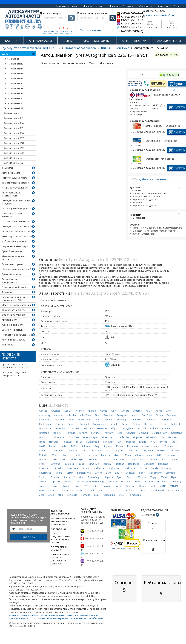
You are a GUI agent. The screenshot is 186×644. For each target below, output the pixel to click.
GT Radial (151, 437)
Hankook (54, 442)
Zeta (42, 495)
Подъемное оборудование (17, 335)
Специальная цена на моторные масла (14, 374)
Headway (67, 442)
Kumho (157, 446)
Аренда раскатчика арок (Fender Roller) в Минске (15, 366)
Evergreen (128, 428)
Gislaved (143, 433)
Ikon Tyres (122, 48)
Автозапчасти (9, 320)
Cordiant (84, 424)
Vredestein (67, 490)
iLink (120, 442)
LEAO (108, 451)
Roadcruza (148, 464)
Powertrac (54, 464)
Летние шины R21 (13, 103)
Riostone (120, 464)
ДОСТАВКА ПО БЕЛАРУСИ (58, 562)
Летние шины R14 (13, 69)
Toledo (43, 482)
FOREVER (58, 433)
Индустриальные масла (15, 178)
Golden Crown (159, 433)
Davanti (114, 424)
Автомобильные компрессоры (11, 281)
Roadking (163, 464)
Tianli (164, 477)
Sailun (70, 473)
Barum (159, 415)
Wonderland (157, 490)
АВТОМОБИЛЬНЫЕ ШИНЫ (63, 518)
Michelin (80, 455)
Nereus (43, 459)
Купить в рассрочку (67, 6)
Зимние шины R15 (14, 128)
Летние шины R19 (13, 93)
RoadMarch (45, 468)
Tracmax (148, 482)
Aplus (149, 411)
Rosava (143, 468)
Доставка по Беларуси (121, 6)
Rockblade (99, 468)
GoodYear (74, 437)
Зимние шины (11, 113)
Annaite (125, 411)
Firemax (166, 428)
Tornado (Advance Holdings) (90, 482)
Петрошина (135, 495)
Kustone (169, 446)
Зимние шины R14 (14, 123)
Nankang (170, 455)
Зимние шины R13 (14, 118)
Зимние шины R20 (14, 153)
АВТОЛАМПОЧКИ (134, 41)
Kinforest (86, 446)
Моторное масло (11, 173)
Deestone (150, 424)
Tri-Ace (43, 486)
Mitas (128, 455)
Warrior (102, 490)
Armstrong (45, 415)
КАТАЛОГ (12, 41)
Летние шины (11, 59)
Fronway (108, 433)
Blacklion (60, 420)
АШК (60, 495)
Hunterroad (93, 442)
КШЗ (97, 495)
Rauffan (107, 464)
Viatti (153, 486)
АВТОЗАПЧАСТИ (40, 41)
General (131, 433)
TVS (86, 486)
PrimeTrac (93, 464)
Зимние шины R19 (14, 148)
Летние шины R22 (13, 108)
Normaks (93, 459)
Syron (120, 477)
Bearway (171, 415)
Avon (135, 415)
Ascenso (59, 415)
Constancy (165, 420)
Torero (68, 482)
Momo (150, 455)
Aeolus (68, 411)
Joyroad (163, 442)
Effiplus (115, 428)
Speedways (155, 473)
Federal (154, 428)
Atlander (72, 415)
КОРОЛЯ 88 (152, 515)
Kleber (120, 446)
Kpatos (145, 446)
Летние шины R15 (13, 74)
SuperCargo (94, 477)
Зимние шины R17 (14, 138)
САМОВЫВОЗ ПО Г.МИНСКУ (60, 556)
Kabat (174, 442)
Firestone (44, 433)
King (97, 446)
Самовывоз (145, 6)
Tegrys (154, 477)
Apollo (159, 411)
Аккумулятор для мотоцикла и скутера (17, 202)
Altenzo (92, 411)
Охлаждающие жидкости (15, 222)
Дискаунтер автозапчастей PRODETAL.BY (31, 48)
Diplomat (175, 424)
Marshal (161, 451)
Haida (42, 442)
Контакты (163, 6)
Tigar (174, 477)
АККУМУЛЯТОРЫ (169, 41)
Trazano (161, 482)
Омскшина (109, 495)
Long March (134, 451)
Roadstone (73, 468)
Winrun (142, 490)
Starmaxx (171, 473)
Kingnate (108, 446)
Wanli (91, 490)
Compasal (151, 420)
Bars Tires (147, 415)
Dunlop (76, 428)
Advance (56, 411)
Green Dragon (91, 437)
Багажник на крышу (12, 330)
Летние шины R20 (13, 98)
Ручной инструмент (13, 251)
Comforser (136, 420)
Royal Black (45, 473)
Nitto (65, 459)
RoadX (86, 468)
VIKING (163, 486)
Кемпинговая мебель (14, 340)
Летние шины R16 (13, 79)
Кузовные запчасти (12, 325)
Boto (71, 420)
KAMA (42, 446)
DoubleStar (62, 428)
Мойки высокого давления (16, 305)
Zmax (51, 495)
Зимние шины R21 (14, 158)
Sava (108, 473)
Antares (138, 411)
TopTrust (55, 482)
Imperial (130, 442)
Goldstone (177, 433)
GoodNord (45, 437)
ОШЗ (122, 495)
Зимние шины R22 (14, 163)
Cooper (72, 424)
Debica (137, 424)
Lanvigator (73, 451)
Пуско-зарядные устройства (17, 209)
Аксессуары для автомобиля (17, 236)
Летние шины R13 (13, 64)
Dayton (125, 424)
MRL (160, 455)
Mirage (117, 455)
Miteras (139, 455)
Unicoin (107, 486)
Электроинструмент (13, 264)
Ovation (154, 459)
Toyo (137, 482)
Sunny (67, 477)
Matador (44, 455)
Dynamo (89, 428)
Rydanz (59, 473)
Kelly (63, 446)
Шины (105, 48)
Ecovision (102, 428)
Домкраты (7, 168)
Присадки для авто (12, 274)
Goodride (59, 437)
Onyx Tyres (119, 459)
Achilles (43, 411)
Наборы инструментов (14, 241)
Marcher (149, 451)
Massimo (174, 451)
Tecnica (142, 477)
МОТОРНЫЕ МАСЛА (60, 521)
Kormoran (132, 446)
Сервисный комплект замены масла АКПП (13, 299)
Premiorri (69, 464)
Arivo (169, 411)
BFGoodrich (45, 420)
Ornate (133, 459)
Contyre (60, 424)
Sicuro (118, 473)
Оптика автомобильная (15, 287)
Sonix (142, 473)
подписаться (29, 537)
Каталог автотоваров (81, 48)
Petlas (175, 459)
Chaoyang (121, 420)
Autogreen (122, 415)
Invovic (142, 442)
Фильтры (7, 292)
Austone (108, 415)
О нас (177, 6)
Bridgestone (84, 420)
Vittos (42, 490)
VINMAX (174, 486)
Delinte (163, 424)
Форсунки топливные (14, 315)
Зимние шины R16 (14, 133)
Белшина (72, 495)
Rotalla (154, 468)
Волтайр (86, 495)
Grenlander (123, 437)
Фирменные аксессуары (15, 246)
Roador (59, 468)
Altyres (104, 411)
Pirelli (42, 464)
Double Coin (46, 428)
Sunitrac (55, 477)
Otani (143, 459)
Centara (108, 420)
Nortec (105, 459)
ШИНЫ (68, 41)
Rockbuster (114, 468)
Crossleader (99, 424)
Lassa (85, 451)
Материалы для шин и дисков (14, 258)
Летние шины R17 (13, 84)
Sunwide (79, 477)
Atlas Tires (85, 415)
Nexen (55, 459)
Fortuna (83, 433)
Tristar (66, 486)
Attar (97, 415)
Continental (45, 424)
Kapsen (53, 446)
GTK (162, 437)
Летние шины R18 (13, 88)
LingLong (119, 451)
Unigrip (118, 486)
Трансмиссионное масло (15, 183)
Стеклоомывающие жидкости (12, 215)
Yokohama (173, 490)
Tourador (126, 482)
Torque (113, 482)
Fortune (95, 433)
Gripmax (138, 437)
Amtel (114, 411)
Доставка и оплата (93, 6)
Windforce (129, 490)
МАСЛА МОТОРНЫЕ (97, 41)
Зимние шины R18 (14, 143)
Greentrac (108, 437)
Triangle (55, 486)
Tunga (77, 486)
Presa (81, 464)
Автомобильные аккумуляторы (11, 194)
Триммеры (8, 345)
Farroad (142, 428)
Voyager (53, 490)
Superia (109, 477)
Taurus (131, 477)
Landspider (58, 451)
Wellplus (115, 490)
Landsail (43, 451)
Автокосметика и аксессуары (17, 231)
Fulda (119, 433)
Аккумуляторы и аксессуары (17, 227)
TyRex (95, 486)
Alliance (80, 411)
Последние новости (11, 356)
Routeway (167, 468)
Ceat (97, 420)
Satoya (98, 473)
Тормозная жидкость (13, 310)
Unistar (143, 486)
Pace (165, 459)
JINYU (153, 442)
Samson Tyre (84, 473)
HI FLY (79, 442)
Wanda (81, 490)
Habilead (173, 437)
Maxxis (56, 455)
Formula (71, 433)
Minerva (105, 455)
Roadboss (134, 464)
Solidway (131, 473)
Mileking (93, 455)
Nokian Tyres (78, 459)
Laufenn (97, 451)
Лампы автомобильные (15, 188)
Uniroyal (131, 486)
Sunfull (43, 477)
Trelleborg (175, 482)
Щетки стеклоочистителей (16, 269)
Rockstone (130, 468)
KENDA (73, 446)
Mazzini (67, 455)
